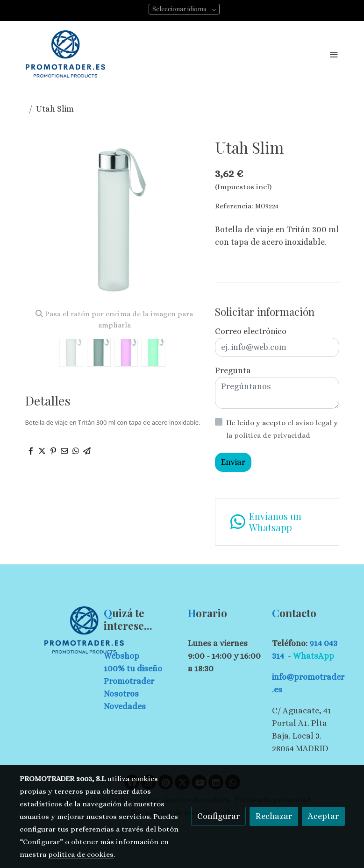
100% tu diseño (133, 669)
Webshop (121, 656)
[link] (65, 54)
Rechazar (274, 816)
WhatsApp (314, 656)
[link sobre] (56, 630)
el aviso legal (310, 423)
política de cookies (81, 854)
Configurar (218, 816)
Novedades (125, 706)
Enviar (233, 462)
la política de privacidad (268, 435)
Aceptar (323, 816)
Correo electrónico (251, 331)
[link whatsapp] (277, 522)
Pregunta (233, 370)
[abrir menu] (334, 54)
